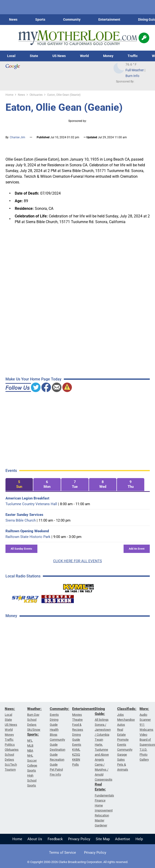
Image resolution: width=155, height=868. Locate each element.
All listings (102, 720)
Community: (60, 709)
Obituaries (12, 750)
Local (11, 56)
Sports (40, 19)
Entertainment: (84, 709)
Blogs (54, 735)
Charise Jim (17, 137)
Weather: (34, 709)
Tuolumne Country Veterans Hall (31, 504)
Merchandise (126, 720)
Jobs (120, 715)
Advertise (122, 839)
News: (10, 709)
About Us (35, 839)
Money (108, 56)
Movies (77, 715)
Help (139, 839)
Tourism (10, 770)
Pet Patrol (56, 770)
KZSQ (76, 755)
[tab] (19, 485)
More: (144, 709)
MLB (30, 746)
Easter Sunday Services (24, 515)
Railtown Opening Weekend (27, 531)
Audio (143, 715)
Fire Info (55, 774)
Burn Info (132, 76)
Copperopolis (104, 779)
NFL (30, 741)
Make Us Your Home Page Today (33, 379)
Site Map (103, 839)
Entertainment (109, 19)
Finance (100, 800)
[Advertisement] (41, 698)
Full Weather (135, 70)
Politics (10, 745)
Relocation (102, 815)
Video (143, 735)
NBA (30, 751)
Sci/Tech (11, 765)
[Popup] (144, 38)
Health (54, 730)
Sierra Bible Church (21, 520)
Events (54, 715)
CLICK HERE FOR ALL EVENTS (77, 561)
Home (17, 839)
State (34, 56)
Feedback (55, 839)
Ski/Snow (34, 730)
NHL (30, 755)
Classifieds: (127, 709)
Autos (121, 725)
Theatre (77, 720)
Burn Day (33, 715)
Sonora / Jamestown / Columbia (103, 730)
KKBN (76, 760)
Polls (75, 765)
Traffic (133, 56)
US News (59, 56)
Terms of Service (62, 853)
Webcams (146, 730)
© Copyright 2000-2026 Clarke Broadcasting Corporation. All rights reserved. (78, 862)
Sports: (33, 734)
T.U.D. (143, 750)
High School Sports (32, 780)
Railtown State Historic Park (28, 537)
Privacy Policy (79, 839)
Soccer (32, 760)
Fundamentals (104, 795)
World (84, 56)
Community (72, 19)
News (13, 19)
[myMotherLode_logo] (78, 38)
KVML (76, 750)
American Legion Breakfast (27, 498)
